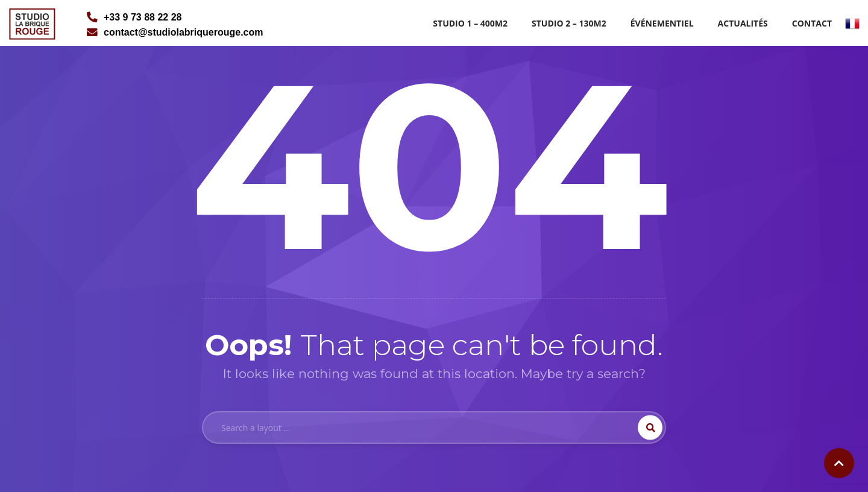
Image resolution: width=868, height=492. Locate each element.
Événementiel (662, 23)
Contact (812, 23)
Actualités (743, 23)
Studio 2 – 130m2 (569, 23)
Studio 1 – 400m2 (470, 23)
